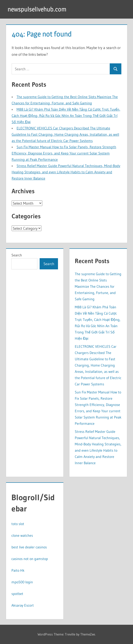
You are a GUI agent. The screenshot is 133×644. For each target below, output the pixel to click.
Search (17, 255)
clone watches (22, 535)
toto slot (18, 524)
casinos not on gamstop (30, 559)
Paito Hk (18, 570)
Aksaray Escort (23, 605)
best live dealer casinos (29, 547)
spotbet (17, 594)
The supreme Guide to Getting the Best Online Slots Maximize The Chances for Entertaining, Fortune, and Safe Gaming (98, 286)
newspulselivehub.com (37, 9)
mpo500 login (22, 582)
